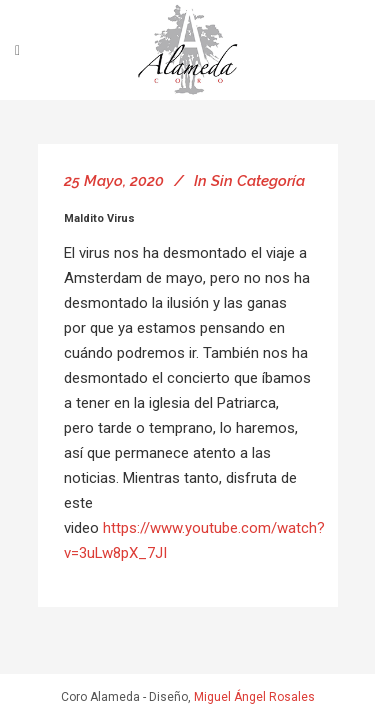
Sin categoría (258, 181)
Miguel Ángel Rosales (254, 697)
